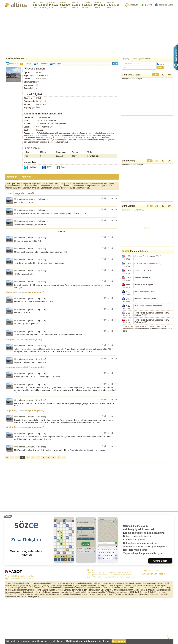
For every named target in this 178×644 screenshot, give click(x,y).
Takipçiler (26, 177)
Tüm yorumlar (42, 64)
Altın (22, 379)
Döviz (149, 5)
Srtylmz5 (11, 454)
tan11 (25, 199)
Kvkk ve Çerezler (150, 618)
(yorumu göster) (36, 336)
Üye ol (134, 59)
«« (7, 501)
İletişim (162, 618)
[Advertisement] (89, 32)
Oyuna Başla (160, 605)
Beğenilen (20, 193)
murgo (10, 383)
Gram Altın (91, 616)
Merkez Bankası (166, 5)
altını (65, 395)
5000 (49, 167)
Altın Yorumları (114, 619)
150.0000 (33, 167)
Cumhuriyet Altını (114, 616)
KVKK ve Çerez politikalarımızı (82, 641)
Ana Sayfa (147, 615)
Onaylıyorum (119, 641)
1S (163, 166)
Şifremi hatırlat (145, 59)
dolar (31, 202)
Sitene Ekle (14, 64)
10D (156, 166)
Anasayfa (134, 5)
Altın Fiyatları (92, 619)
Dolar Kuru (127, 616)
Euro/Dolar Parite (111, 621)
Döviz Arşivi (130, 621)
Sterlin (122, 621)
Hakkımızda (159, 615)
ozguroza (11, 411)
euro (48, 395)
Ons (16, 199)
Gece (170, 639)
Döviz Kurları (126, 619)
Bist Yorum (103, 619)
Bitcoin (100, 621)
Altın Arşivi (27, 64)
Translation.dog (128, 333)
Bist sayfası (58, 64)
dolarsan (11, 336)
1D (163, 75)
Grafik (31, 193)
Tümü (9, 193)
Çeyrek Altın (92, 621)
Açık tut (162, 64)
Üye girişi (126, 59)
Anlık (156, 75)
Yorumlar (12, 177)
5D (169, 75)
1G (169, 166)
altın (16, 213)
